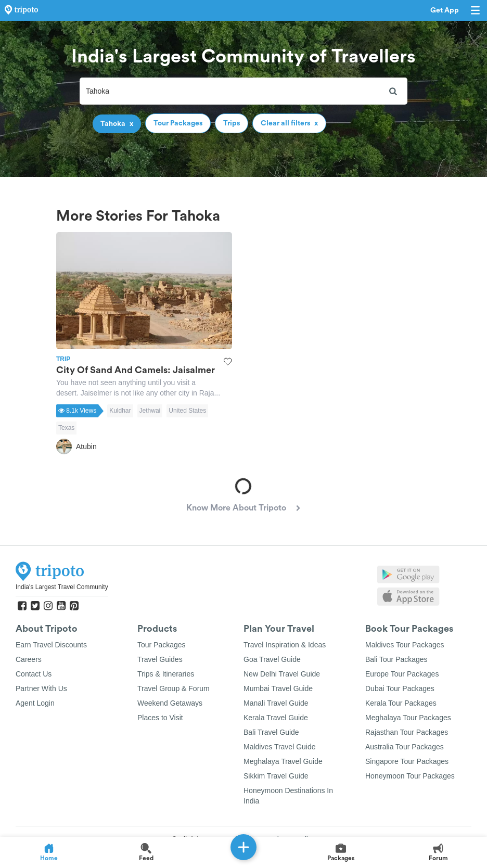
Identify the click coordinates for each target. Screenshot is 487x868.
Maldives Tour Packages (405, 645)
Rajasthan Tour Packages (407, 732)
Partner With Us (41, 688)
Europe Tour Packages (402, 674)
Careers (29, 659)
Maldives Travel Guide (280, 747)
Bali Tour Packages (396, 659)
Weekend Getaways (170, 703)
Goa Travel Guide (272, 659)
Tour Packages (162, 645)
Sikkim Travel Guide (276, 776)
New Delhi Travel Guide (282, 674)
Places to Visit (160, 718)
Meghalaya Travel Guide (283, 761)
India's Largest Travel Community (62, 587)
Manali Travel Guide (276, 703)
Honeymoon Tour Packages (410, 776)
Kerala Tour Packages (401, 703)
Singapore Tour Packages (407, 761)
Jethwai (150, 411)
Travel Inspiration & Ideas (285, 645)
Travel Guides (160, 659)
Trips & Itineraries (166, 674)
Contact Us (34, 674)
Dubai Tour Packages (400, 688)
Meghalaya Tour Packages (408, 718)
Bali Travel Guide (271, 732)
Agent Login (35, 703)
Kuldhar (120, 411)
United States (187, 411)
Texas (66, 428)
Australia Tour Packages (405, 747)
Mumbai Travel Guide (278, 688)
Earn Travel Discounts (51, 645)
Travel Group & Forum (174, 688)
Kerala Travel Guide (276, 718)
